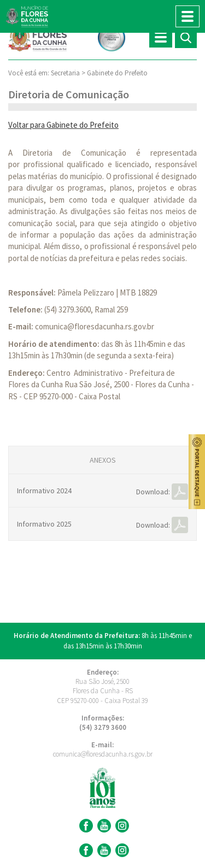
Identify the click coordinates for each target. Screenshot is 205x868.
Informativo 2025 (44, 524)
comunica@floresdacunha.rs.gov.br (95, 326)
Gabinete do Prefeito (117, 73)
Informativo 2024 (44, 491)
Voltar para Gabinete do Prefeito (63, 125)
